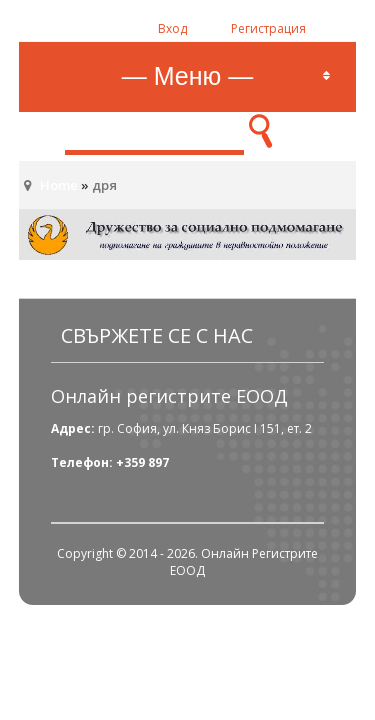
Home (59, 185)
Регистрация (268, 28)
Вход (172, 28)
